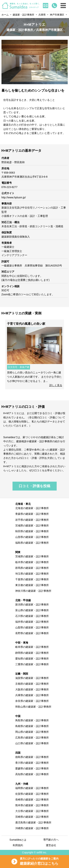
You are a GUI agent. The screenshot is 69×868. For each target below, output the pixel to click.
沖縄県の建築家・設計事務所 (32, 828)
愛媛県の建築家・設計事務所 (32, 768)
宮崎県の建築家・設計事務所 (32, 817)
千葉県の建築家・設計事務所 (32, 579)
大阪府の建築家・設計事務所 (32, 689)
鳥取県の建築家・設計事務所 (32, 720)
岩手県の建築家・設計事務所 (32, 520)
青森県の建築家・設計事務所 (32, 514)
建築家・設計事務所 (23, 15)
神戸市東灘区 (57, 15)
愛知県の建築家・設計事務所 (32, 659)
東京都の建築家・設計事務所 (32, 585)
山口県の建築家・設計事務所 (32, 743)
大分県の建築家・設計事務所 (32, 811)
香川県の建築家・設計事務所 (32, 763)
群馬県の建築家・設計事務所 (32, 568)
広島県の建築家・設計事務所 (32, 738)
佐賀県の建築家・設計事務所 (32, 794)
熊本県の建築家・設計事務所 (32, 805)
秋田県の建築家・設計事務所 (32, 531)
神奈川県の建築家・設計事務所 (33, 591)
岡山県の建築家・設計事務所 (32, 732)
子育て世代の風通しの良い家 (26, 324)
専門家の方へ (51, 840)
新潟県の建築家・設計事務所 (32, 605)
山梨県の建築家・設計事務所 (32, 627)
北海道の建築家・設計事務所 (32, 508)
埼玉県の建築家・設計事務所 (32, 574)
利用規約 (18, 845)
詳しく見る (56, 385)
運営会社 (51, 845)
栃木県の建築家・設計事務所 (32, 562)
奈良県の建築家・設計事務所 (32, 701)
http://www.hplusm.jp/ (14, 197)
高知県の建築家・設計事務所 (32, 774)
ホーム (5, 15)
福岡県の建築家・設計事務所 (32, 788)
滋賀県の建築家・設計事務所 (32, 678)
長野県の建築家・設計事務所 (32, 633)
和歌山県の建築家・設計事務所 (33, 707)
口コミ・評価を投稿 (34, 486)
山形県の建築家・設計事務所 (32, 537)
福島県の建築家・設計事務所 (32, 543)
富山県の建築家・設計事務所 (32, 610)
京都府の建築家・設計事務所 (32, 684)
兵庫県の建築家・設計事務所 (32, 695)
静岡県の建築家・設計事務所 (32, 653)
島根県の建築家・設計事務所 (32, 726)
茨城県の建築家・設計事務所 (32, 556)
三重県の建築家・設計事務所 (32, 664)
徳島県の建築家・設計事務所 (32, 757)
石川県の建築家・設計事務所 (32, 616)
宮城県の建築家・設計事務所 (32, 525)
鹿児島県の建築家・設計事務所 (33, 822)
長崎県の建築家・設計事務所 (32, 800)
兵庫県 (42, 15)
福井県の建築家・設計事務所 (32, 622)
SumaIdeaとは (18, 840)
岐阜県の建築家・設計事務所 (32, 647)
